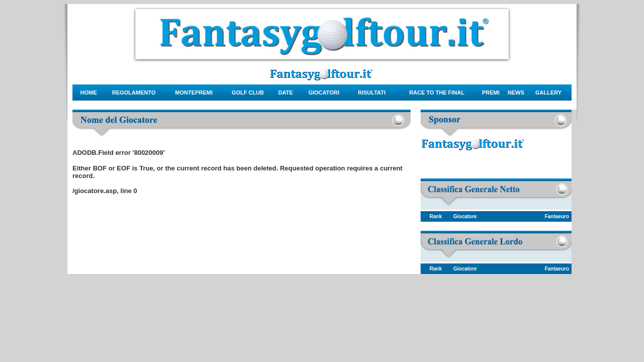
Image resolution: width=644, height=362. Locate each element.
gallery (548, 93)
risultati (372, 93)
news (516, 93)
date (286, 93)
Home (89, 93)
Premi (491, 93)
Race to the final (437, 93)
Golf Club (248, 93)
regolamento (134, 93)
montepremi (194, 93)
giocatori (324, 93)
